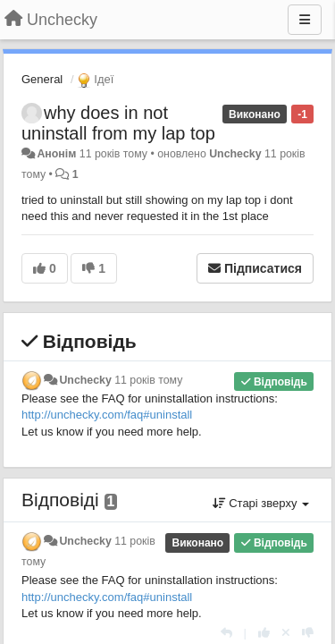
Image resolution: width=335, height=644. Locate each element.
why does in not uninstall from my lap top (118, 123)
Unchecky (235, 154)
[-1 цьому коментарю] (308, 633)
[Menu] (305, 20)
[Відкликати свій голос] (286, 633)
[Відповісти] (226, 633)
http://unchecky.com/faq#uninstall (107, 415)
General (42, 79)
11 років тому (148, 380)
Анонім (56, 154)
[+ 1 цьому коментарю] (264, 633)
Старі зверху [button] (261, 503)
